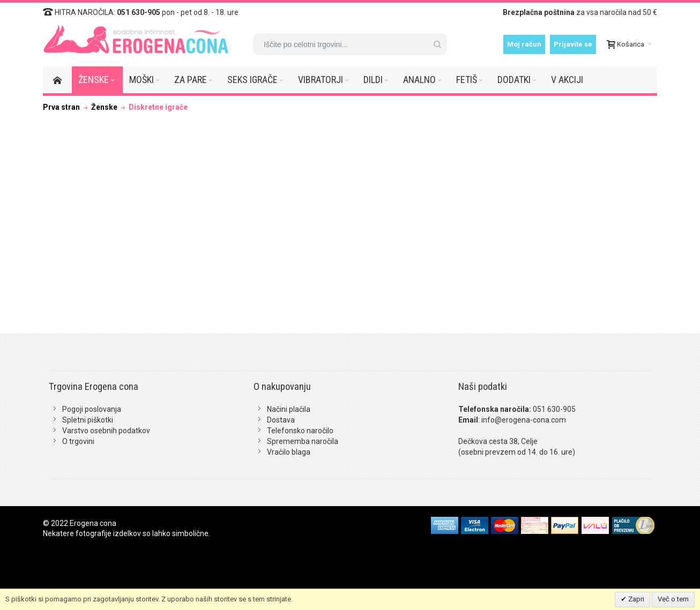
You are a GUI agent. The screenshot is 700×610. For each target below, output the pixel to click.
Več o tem (673, 599)
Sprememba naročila (303, 441)
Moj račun (524, 44)
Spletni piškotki (88, 420)
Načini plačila (289, 409)
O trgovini (78, 441)
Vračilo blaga (289, 452)
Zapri (635, 599)
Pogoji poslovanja (92, 409)
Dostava (281, 420)
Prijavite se (573, 44)
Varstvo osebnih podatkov (106, 431)
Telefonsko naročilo (300, 431)
